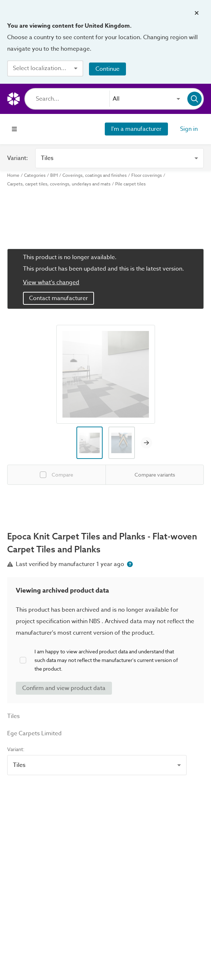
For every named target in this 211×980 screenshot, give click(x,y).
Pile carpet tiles (130, 184)
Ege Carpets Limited (34, 733)
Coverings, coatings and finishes (95, 175)
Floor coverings (147, 175)
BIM (54, 175)
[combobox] (45, 68)
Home (13, 175)
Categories (35, 175)
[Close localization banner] (197, 13)
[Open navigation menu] (14, 129)
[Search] (73, 99)
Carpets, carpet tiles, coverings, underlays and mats (59, 184)
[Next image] (146, 443)
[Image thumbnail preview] (90, 443)
